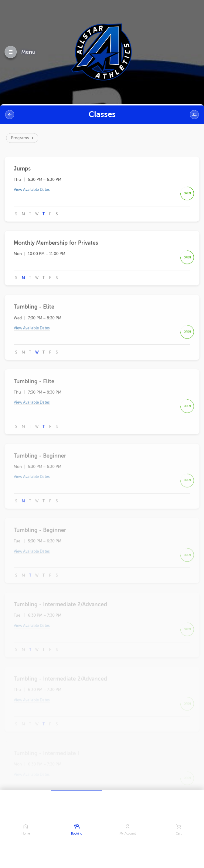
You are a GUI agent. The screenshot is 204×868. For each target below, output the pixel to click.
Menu (28, 52)
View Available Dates (32, 191)
